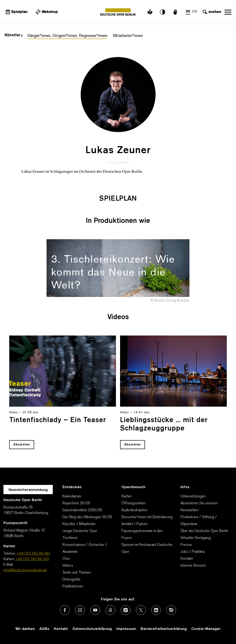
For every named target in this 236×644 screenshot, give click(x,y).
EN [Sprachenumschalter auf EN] (195, 12)
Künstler (14, 35)
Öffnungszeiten (133, 503)
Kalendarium (72, 496)
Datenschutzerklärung (92, 629)
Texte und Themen (77, 573)
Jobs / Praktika (192, 552)
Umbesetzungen (193, 496)
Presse (186, 545)
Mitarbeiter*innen (128, 36)
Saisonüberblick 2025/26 (82, 510)
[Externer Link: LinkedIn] (156, 610)
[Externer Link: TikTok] (126, 610)
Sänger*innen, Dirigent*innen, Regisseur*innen (67, 36)
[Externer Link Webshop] (46, 12)
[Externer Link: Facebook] (65, 610)
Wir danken (25, 629)
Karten (127, 496)
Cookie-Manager (206, 629)
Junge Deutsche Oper (80, 531)
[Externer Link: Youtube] (95, 610)
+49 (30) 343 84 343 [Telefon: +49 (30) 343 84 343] (33, 554)
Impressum (126, 629)
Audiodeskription (134, 510)
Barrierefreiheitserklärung (164, 629)
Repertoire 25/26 (76, 503)
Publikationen (73, 587)
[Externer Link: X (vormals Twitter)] (141, 610)
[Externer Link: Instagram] (80, 610)
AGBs (44, 629)
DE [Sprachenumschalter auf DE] (188, 12)
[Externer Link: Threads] (110, 610)
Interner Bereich (193, 566)
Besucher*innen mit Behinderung (147, 517)
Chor (66, 559)
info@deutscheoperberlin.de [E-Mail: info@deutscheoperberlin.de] (25, 570)
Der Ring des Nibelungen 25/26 (87, 517)
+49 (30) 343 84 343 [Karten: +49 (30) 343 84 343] (32, 559)
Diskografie (71, 580)
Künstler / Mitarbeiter (79, 524)
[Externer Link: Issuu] (171, 610)
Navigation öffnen (228, 12)
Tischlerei (70, 538)
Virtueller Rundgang (196, 538)
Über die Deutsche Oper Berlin (204, 531)
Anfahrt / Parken (134, 524)
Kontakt (187, 559)
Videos (68, 566)
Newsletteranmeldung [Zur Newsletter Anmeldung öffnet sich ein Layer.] (28, 490)
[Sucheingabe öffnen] (211, 12)
